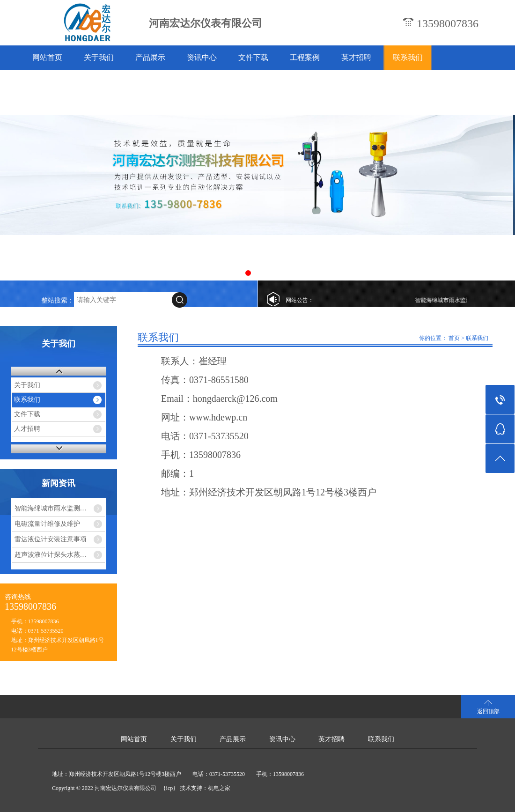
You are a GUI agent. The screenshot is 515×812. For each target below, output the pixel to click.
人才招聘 (27, 429)
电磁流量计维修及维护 (47, 524)
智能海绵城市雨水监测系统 (456, 300)
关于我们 (99, 57)
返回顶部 (488, 711)
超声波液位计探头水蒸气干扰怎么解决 (60, 555)
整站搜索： (58, 300)
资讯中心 (202, 57)
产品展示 (150, 57)
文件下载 (253, 57)
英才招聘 (356, 57)
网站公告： (300, 300)
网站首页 (47, 57)
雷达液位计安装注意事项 (51, 539)
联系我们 (408, 57)
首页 (454, 338)
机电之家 (219, 788)
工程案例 (305, 57)
